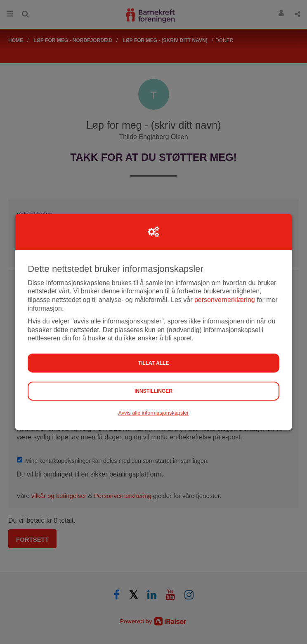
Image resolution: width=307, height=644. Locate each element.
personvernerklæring (225, 300)
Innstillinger (153, 391)
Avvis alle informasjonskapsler (153, 413)
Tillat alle (154, 363)
